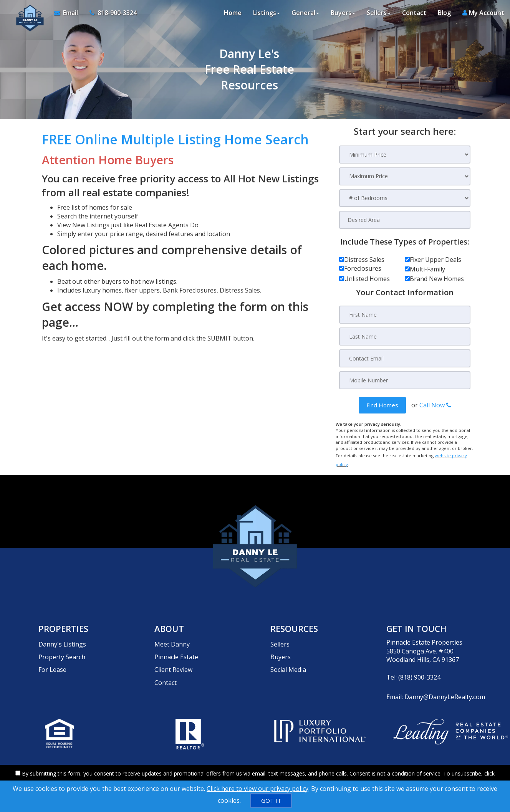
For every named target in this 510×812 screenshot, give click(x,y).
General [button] (305, 15)
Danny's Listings (62, 635)
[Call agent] (108, 15)
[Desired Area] (405, 220)
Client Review (173, 653)
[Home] (26, 15)
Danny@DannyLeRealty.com (445, 688)
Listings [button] (267, 15)
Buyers (281, 644)
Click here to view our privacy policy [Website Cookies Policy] (257, 789)
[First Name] (405, 315)
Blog (444, 15)
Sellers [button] (379, 15)
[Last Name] (405, 336)
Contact (414, 15)
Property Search (62, 644)
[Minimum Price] (405, 155)
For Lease (52, 653)
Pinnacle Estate (176, 644)
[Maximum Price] (405, 176)
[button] (382, 404)
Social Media (288, 653)
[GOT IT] (271, 801)
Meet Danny (172, 635)
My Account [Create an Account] (483, 15)
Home (233, 15)
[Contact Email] (405, 358)
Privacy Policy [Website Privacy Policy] (387, 772)
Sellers (280, 635)
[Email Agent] (66, 15)
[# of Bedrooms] (405, 198)
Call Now (435, 404)
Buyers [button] (343, 15)
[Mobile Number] (405, 379)
